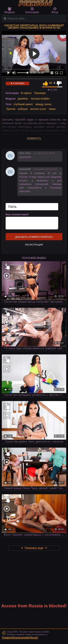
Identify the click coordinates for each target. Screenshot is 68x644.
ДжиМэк (23, 99)
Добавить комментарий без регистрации (34, 238)
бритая (11, 109)
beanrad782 (25, 169)
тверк (52, 109)
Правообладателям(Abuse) (20, 638)
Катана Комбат (40, 99)
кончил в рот (38, 109)
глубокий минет (23, 104)
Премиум (40, 93)
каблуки (23, 109)
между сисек (43, 104)
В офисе (26, 93)
